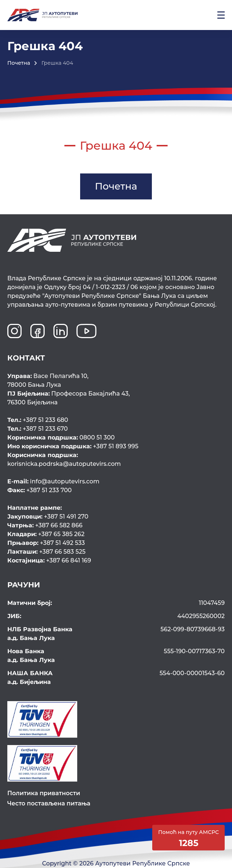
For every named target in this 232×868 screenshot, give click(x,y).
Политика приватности (44, 793)
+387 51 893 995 (73, 446)
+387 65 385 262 (46, 534)
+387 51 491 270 (48, 517)
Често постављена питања (49, 803)
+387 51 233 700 (40, 490)
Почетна (19, 63)
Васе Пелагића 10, (116, 381)
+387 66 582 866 (45, 525)
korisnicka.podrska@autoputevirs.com (115, 459)
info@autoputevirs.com (53, 481)
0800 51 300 (61, 437)
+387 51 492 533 (46, 543)
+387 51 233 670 (38, 429)
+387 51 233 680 (38, 420)
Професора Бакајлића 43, (116, 399)
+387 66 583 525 (46, 552)
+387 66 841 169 (49, 560)
